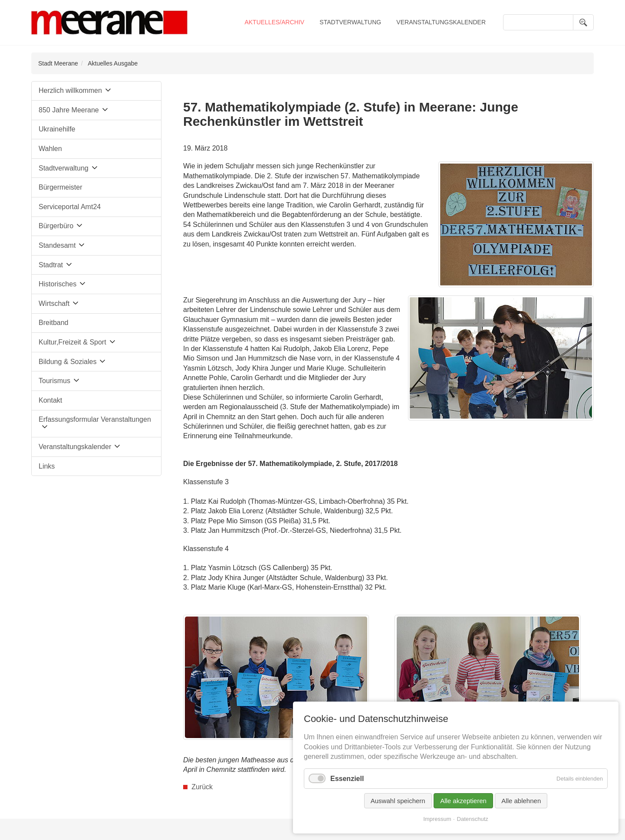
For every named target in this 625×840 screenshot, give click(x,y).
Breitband (54, 323)
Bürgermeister (60, 187)
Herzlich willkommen (70, 90)
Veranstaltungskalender (441, 22)
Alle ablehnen (521, 801)
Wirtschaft (54, 304)
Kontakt (50, 400)
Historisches (58, 284)
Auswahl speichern (398, 801)
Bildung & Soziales (67, 362)
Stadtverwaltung (350, 22)
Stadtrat (51, 265)
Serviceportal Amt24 (70, 207)
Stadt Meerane (58, 63)
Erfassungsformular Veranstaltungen (95, 419)
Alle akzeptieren (463, 801)
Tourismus (54, 381)
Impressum (437, 819)
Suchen (583, 22)
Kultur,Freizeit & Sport (72, 342)
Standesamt (57, 245)
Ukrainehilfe (57, 129)
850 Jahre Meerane (69, 110)
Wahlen (50, 149)
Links (47, 466)
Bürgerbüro (56, 226)
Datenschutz (473, 819)
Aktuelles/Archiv (274, 22)
